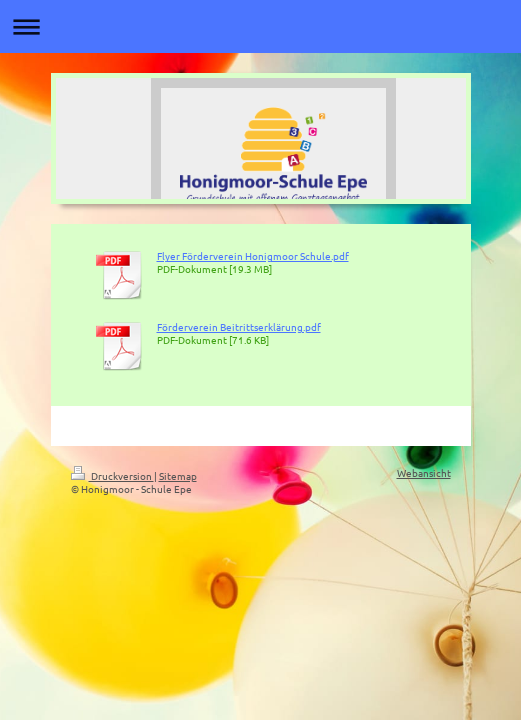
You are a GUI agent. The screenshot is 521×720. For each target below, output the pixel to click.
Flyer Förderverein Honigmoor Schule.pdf (253, 255)
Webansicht (424, 472)
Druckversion (112, 475)
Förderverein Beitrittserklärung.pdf (239, 326)
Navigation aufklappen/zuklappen (260, 26)
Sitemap (178, 475)
